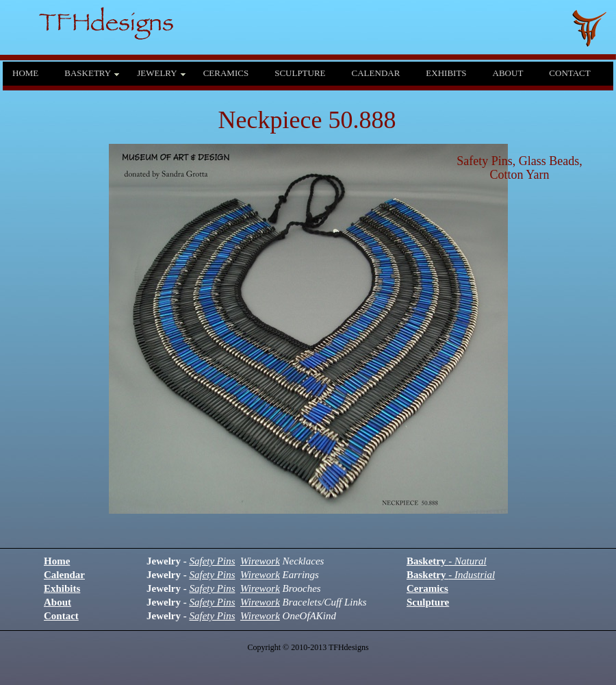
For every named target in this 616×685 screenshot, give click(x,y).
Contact (61, 616)
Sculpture (428, 602)
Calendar (64, 575)
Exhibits (62, 588)
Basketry (447, 561)
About (57, 602)
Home (57, 561)
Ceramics (427, 588)
